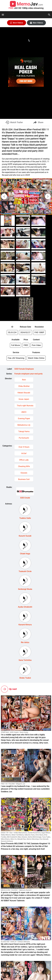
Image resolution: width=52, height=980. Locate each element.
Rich (24, 380)
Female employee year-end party (28, 374)
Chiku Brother (24, 386)
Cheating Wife (24, 466)
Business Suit (24, 479)
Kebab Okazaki (24, 393)
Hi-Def (24, 453)
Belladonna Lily (24, 425)
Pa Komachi (24, 438)
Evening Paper (24, 419)
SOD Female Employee (24, 369)
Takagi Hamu (24, 431)
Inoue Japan (24, 399)
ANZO (24, 412)
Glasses (24, 473)
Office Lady (24, 460)
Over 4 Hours (24, 447)
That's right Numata (25, 406)
